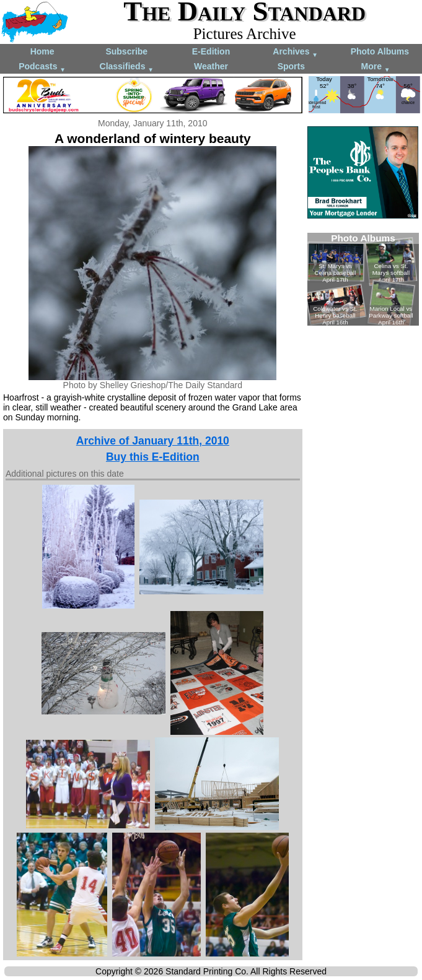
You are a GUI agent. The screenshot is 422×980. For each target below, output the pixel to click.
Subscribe (126, 51)
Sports (291, 66)
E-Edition (211, 51)
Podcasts (42, 67)
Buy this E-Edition (153, 457)
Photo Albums (380, 51)
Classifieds (127, 67)
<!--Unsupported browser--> (363, 279)
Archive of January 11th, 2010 (153, 441)
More (376, 67)
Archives (295, 52)
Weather (211, 66)
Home (42, 51)
